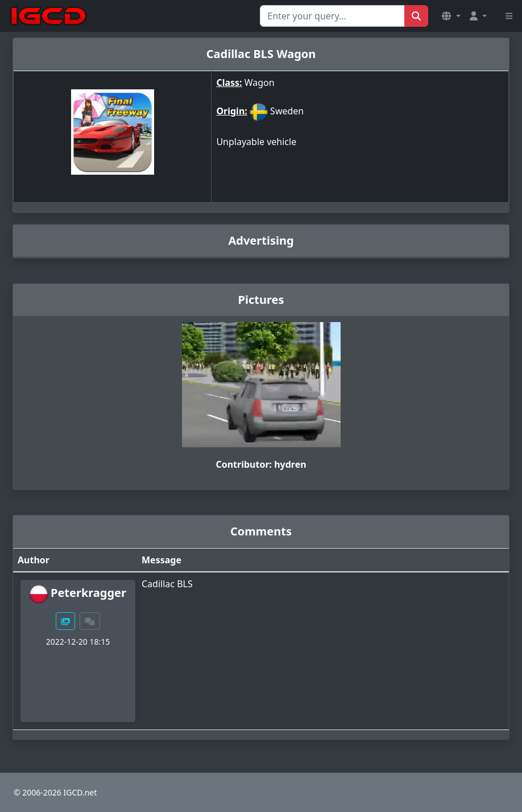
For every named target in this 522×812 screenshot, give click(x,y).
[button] (451, 16)
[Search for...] (332, 16)
